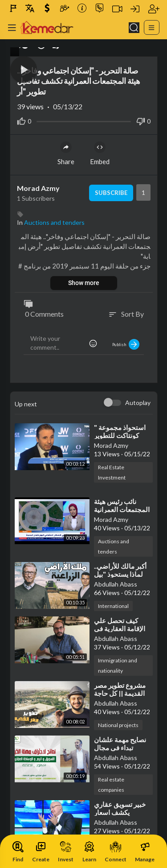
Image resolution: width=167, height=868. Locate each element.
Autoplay (138, 403)
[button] (24, 70)
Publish (126, 344)
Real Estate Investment (112, 472)
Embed (100, 153)
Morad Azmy (38, 188)
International (113, 606)
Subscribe (111, 193)
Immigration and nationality (118, 665)
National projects (118, 725)
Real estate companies (111, 785)
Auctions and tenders (54, 222)
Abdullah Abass (116, 584)
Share (66, 153)
